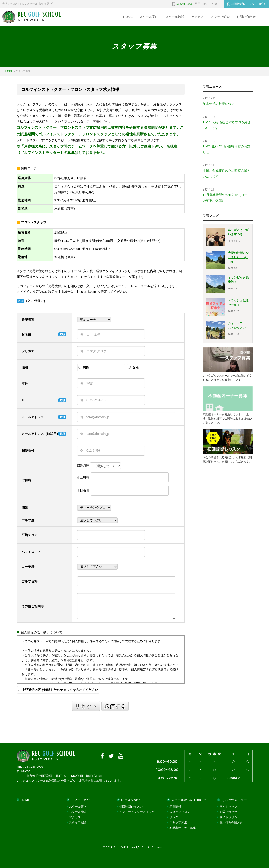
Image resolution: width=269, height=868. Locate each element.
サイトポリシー (230, 817)
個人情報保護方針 (231, 822)
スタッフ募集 (178, 822)
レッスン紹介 (131, 800)
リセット (86, 706)
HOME (128, 17)
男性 (84, 367)
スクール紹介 (80, 800)
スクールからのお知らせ (189, 800)
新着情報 (175, 807)
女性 (133, 367)
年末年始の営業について (220, 104)
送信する (115, 706)
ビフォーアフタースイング (137, 812)
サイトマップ (228, 807)
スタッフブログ (180, 812)
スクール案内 (149, 17)
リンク (174, 817)
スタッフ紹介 (220, 17)
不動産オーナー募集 (183, 828)
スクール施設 (175, 17)
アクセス (197, 17)
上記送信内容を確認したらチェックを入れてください (58, 690)
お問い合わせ (246, 17)
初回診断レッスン (247, 4)
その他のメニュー (234, 800)
